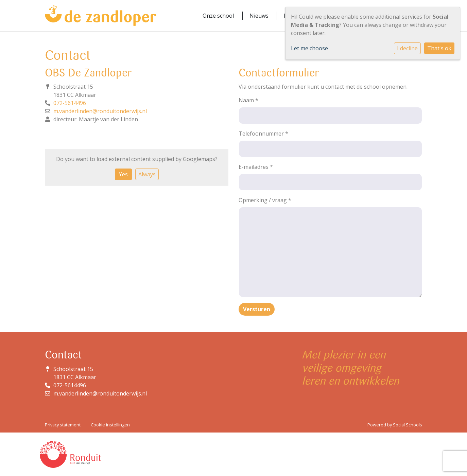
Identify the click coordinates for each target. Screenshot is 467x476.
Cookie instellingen (110, 425)
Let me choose (309, 48)
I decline (407, 48)
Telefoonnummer (263, 134)
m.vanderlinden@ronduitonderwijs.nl (100, 111)
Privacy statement (63, 425)
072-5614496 (70, 103)
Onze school (218, 16)
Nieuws (259, 16)
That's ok (439, 48)
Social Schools (408, 425)
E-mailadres (256, 167)
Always (147, 174)
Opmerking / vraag (265, 200)
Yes (123, 174)
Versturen (257, 309)
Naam (248, 100)
